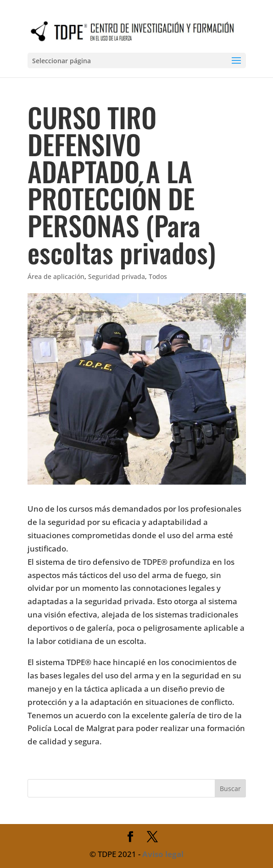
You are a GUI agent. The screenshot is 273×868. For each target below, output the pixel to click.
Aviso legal (163, 854)
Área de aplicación (56, 276)
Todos (158, 276)
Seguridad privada (117, 276)
